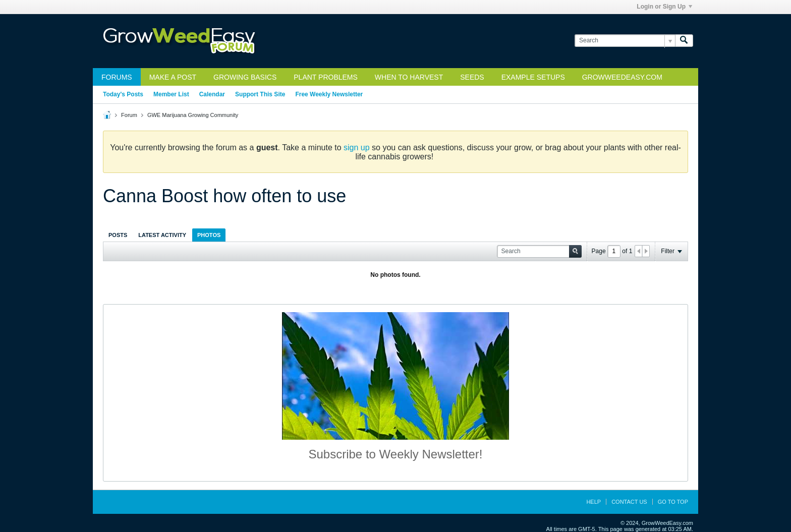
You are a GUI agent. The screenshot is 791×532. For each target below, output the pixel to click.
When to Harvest (409, 77)
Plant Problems (326, 77)
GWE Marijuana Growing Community (193, 115)
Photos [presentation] (209, 235)
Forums (117, 77)
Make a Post (173, 77)
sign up (357, 147)
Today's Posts (123, 94)
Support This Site (260, 94)
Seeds (472, 77)
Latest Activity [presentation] (162, 235)
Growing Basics (245, 77)
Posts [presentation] (118, 235)
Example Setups (533, 77)
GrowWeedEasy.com (622, 77)
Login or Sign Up (664, 7)
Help (594, 502)
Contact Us (629, 502)
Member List (171, 94)
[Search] (625, 41)
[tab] (118, 235)
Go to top (673, 502)
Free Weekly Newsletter (329, 94)
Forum (129, 115)
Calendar (212, 94)
